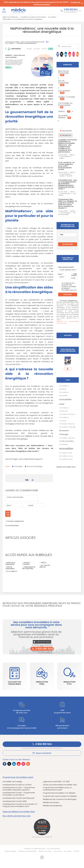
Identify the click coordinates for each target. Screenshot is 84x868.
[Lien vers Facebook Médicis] (58, 54)
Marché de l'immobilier (64, 73)
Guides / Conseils (66, 98)
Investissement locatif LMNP (15, 801)
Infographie (64, 444)
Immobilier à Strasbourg (64, 409)
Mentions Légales (10, 851)
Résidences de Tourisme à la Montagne (60, 799)
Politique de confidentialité (27, 851)
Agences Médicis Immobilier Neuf (19, 812)
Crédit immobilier (67, 441)
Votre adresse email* (66, 267)
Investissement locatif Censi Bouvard (18, 798)
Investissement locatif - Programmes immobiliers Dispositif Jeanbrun (19, 789)
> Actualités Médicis (45, 566)
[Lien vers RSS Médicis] (77, 54)
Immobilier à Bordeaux (64, 387)
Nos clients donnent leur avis (17, 816)
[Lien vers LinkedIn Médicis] (66, 54)
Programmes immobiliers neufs (18, 777)
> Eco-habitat (11, 571)
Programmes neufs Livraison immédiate (60, 796)
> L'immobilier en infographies (29, 568)
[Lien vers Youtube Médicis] (70, 54)
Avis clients (68, 851)
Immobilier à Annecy (67, 414)
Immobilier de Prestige (12, 782)
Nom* (60, 274)
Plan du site (58, 851)
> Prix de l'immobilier (10, 568)
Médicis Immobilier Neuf (66, 467)
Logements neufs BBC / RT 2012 (56, 782)
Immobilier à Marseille (68, 427)
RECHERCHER (68, 244)
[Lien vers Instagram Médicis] (74, 54)
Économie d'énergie (35, 466)
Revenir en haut (42, 857)
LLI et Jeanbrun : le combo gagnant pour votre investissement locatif (66, 166)
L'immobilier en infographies (65, 105)
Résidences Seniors (51, 803)
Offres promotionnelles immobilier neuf (60, 785)
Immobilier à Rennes (67, 424)
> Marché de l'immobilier (10, 563)
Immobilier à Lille (66, 453)
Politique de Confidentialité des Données (68, 322)
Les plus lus (65, 135)
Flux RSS (77, 851)
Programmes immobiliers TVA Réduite (59, 793)
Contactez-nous (42, 642)
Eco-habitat (10, 43)
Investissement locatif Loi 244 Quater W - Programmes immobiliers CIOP (20, 805)
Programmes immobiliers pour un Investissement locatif (57, 789)
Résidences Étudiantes (52, 806)
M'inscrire (68, 294)
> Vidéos (43, 563)
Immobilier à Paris (66, 459)
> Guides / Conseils (26, 563)
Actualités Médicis (65, 117)
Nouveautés (66, 131)
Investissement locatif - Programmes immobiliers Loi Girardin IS (19, 794)
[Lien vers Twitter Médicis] (62, 54)
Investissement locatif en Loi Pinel (17, 785)
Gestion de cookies (45, 851)
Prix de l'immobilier (64, 83)
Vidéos (64, 111)
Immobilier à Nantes (67, 438)
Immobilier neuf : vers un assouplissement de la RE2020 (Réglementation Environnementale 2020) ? (68, 185)
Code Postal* (74, 275)
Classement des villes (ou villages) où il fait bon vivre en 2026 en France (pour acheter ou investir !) (68, 204)
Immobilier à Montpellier (64, 394)
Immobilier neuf (66, 402)
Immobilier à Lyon (66, 456)
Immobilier (18, 466)
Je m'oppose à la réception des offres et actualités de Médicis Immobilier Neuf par (67, 287)
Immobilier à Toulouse (64, 419)
